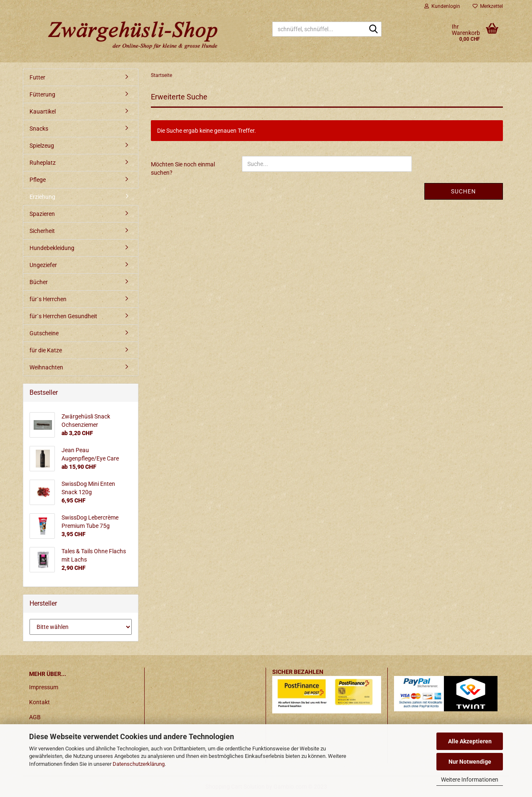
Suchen (463, 191)
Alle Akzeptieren (470, 741)
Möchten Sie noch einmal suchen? (183, 168)
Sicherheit (42, 231)
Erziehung (42, 197)
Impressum (44, 687)
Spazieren (42, 214)
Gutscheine (44, 333)
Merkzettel (488, 6)
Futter (37, 77)
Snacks (39, 129)
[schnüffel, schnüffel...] (374, 30)
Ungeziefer (43, 265)
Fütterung (42, 94)
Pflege (38, 180)
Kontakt (39, 702)
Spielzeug (42, 146)
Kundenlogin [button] (442, 6)
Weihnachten (46, 367)
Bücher (39, 282)
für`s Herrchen (48, 299)
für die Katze (46, 350)
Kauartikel (43, 111)
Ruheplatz (43, 163)
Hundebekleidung (52, 248)
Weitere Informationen (470, 780)
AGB (35, 717)
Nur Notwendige (470, 762)
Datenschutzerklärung (139, 764)
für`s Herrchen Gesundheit (63, 316)
